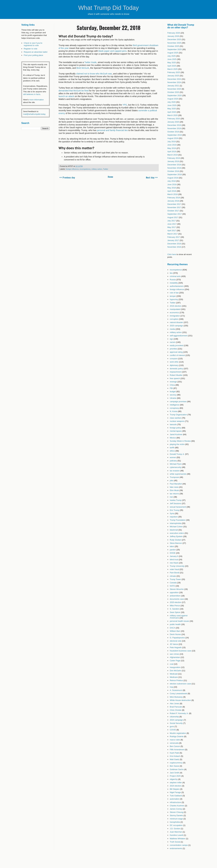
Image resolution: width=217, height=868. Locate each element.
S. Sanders (175, 609)
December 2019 (174, 125)
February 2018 (174, 198)
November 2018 (174, 168)
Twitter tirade (90, 62)
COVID (173, 730)
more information (37, 100)
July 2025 (172, 56)
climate (173, 576)
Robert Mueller (176, 375)
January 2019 (173, 161)
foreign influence (72, 169)
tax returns (174, 494)
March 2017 (173, 234)
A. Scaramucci (176, 690)
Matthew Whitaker (178, 839)
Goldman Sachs (177, 769)
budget (173, 392)
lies (171, 273)
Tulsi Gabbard (176, 796)
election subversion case (180, 684)
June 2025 (172, 59)
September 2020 (175, 95)
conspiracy (174, 408)
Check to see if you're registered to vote (33, 44)
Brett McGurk (83, 68)
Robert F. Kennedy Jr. (179, 713)
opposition (174, 592)
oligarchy (174, 779)
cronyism (174, 359)
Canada (173, 583)
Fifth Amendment (177, 750)
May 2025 (172, 63)
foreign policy (175, 428)
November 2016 (174, 247)
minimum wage (176, 819)
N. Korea (174, 411)
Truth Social (175, 842)
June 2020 (172, 105)
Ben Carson (175, 746)
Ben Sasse (174, 766)
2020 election (175, 602)
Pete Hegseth (176, 647)
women (173, 457)
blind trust (174, 560)
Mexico (173, 438)
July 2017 (172, 221)
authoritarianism (177, 286)
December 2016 (174, 244)
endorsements (176, 848)
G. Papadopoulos (177, 638)
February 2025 (174, 72)
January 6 (174, 556)
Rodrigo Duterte (177, 736)
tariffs (172, 448)
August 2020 (173, 99)
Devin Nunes (175, 634)
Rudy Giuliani (175, 540)
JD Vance (174, 644)
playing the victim (177, 444)
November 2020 (174, 89)
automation (175, 799)
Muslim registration (178, 733)
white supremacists (178, 474)
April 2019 (172, 152)
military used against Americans (179, 617)
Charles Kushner (177, 806)
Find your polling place (33, 55)
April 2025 (172, 66)
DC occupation (176, 825)
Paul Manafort (176, 484)
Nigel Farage (175, 792)
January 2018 (173, 201)
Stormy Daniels (176, 815)
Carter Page (175, 661)
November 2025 (174, 43)
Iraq (171, 687)
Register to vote (30, 49)
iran (171, 497)
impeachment (176, 372)
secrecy (173, 395)
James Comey (176, 809)
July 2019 (172, 142)
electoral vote (175, 641)
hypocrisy (174, 299)
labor (172, 546)
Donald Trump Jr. (177, 454)
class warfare (175, 418)
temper (173, 296)
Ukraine (173, 398)
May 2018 (172, 188)
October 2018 (173, 171)
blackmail (174, 530)
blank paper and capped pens (113, 51)
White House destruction (180, 700)
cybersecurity (175, 467)
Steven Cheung (176, 812)
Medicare (174, 677)
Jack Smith (175, 773)
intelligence (175, 405)
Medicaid (174, 674)
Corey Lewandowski (178, 694)
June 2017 (172, 224)
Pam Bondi (175, 573)
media (172, 329)
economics (174, 313)
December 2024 (174, 79)
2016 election (175, 306)
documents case (177, 599)
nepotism (174, 517)
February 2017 (174, 237)
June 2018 (172, 184)
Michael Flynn (176, 464)
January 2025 (173, 76)
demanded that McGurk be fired (74, 91)
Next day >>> (152, 177)
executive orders (177, 533)
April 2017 (172, 231)
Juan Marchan (176, 832)
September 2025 (175, 49)
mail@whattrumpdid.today (34, 114)
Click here (172, 254)
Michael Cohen (176, 527)
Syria (172, 513)
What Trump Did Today (108, 8)
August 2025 (173, 53)
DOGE (173, 553)
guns (172, 726)
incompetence (85, 169)
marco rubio (175, 740)
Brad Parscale (176, 707)
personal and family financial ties (112, 130)
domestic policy (176, 369)
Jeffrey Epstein (176, 536)
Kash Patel (174, 753)
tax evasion (175, 471)
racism (173, 342)
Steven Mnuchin (177, 589)
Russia (173, 280)
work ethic (174, 362)
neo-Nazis (174, 563)
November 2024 (174, 82)
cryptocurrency (176, 763)
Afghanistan (175, 657)
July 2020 (172, 102)
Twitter (106, 169)
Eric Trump (174, 510)
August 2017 (173, 217)
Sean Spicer (175, 612)
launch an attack (66, 96)
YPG (125, 105)
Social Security (176, 723)
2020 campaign (176, 326)
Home (110, 177)
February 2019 (174, 158)
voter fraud (174, 569)
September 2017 (175, 214)
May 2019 (172, 148)
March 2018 (173, 194)
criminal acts (175, 276)
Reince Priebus (176, 680)
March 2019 (173, 155)
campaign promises (178, 402)
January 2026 (173, 36)
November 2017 (174, 207)
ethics (172, 451)
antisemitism (175, 596)
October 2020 (173, 92)
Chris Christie (176, 710)
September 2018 (175, 174)
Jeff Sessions (175, 503)
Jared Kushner (176, 434)
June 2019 (172, 145)
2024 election (175, 786)
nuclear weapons (177, 421)
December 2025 (174, 39)
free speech (175, 378)
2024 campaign (176, 720)
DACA (172, 628)
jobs (172, 481)
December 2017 (174, 204)
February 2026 (174, 33)
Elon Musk (174, 490)
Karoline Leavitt (176, 835)
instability (174, 283)
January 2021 (173, 86)
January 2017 (173, 240)
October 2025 (173, 46)
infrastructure (175, 802)
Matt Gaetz (175, 759)
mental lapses (176, 431)
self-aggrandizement (179, 336)
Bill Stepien (175, 789)
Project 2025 (175, 776)
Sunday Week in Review (180, 441)
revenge (173, 382)
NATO (172, 586)
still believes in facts (32, 94)
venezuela (174, 743)
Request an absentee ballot (35, 52)
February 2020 (174, 119)
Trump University (177, 566)
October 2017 (173, 211)
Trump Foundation (178, 520)
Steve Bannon (176, 543)
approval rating (176, 352)
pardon (173, 550)
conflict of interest (177, 355)
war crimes (174, 654)
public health (175, 624)
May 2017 (172, 227)
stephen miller (176, 783)
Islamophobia (175, 523)
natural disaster (176, 322)
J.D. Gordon (175, 829)
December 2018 (174, 165)
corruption (174, 319)
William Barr (175, 631)
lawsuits (173, 424)
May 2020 (172, 109)
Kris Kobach (175, 756)
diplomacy (174, 365)
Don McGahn (175, 671)
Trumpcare (174, 477)
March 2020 (173, 115)
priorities (173, 349)
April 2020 (172, 112)
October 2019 (173, 132)
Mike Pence (175, 606)
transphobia (175, 822)
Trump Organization (178, 415)
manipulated (175, 309)
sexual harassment (178, 507)
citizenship (174, 717)
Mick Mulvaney (176, 697)
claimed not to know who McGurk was (94, 74)
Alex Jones (175, 704)
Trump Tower (175, 579)
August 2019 (173, 138)
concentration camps (179, 845)
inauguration (175, 667)
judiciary (173, 461)
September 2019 (175, 135)
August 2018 (173, 178)
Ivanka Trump (176, 500)
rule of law (174, 293)
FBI (171, 388)
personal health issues (179, 621)
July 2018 (172, 181)
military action (97, 169)
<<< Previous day (67, 177)
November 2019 (174, 128)
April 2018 (172, 191)
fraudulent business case (180, 651)
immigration (175, 316)
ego (171, 339)
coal (172, 664)
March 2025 (173, 69)
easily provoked (176, 345)
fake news (174, 487)
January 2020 (173, 122)
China (172, 385)
